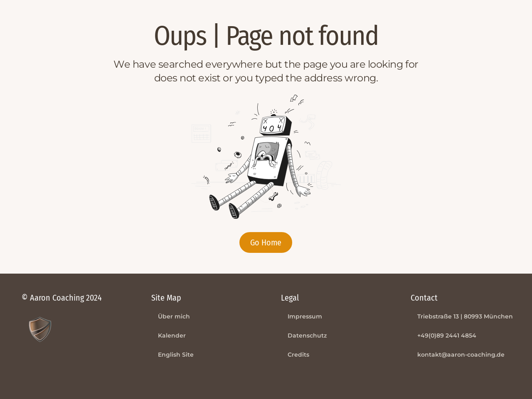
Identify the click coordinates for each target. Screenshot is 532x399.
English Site (176, 355)
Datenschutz (307, 335)
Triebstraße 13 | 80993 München (465, 316)
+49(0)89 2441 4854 (447, 335)
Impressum (305, 316)
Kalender (172, 335)
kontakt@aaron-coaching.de (461, 355)
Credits (298, 355)
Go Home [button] (266, 242)
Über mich (174, 316)
